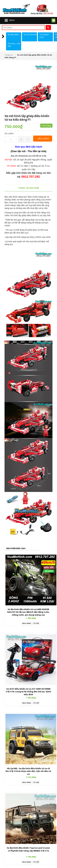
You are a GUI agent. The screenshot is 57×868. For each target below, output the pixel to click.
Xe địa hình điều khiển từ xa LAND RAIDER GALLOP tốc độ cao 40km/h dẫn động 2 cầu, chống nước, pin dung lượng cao (28, 612)
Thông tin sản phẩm (29, 188)
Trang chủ (9, 55)
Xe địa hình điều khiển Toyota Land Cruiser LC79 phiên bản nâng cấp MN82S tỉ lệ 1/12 (28, 849)
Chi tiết (36, 623)
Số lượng (9, 134)
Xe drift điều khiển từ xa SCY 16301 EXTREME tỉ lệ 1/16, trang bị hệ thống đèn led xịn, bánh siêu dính (28, 692)
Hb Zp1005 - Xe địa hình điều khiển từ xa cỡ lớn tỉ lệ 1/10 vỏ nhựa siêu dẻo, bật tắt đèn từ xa (28, 771)
